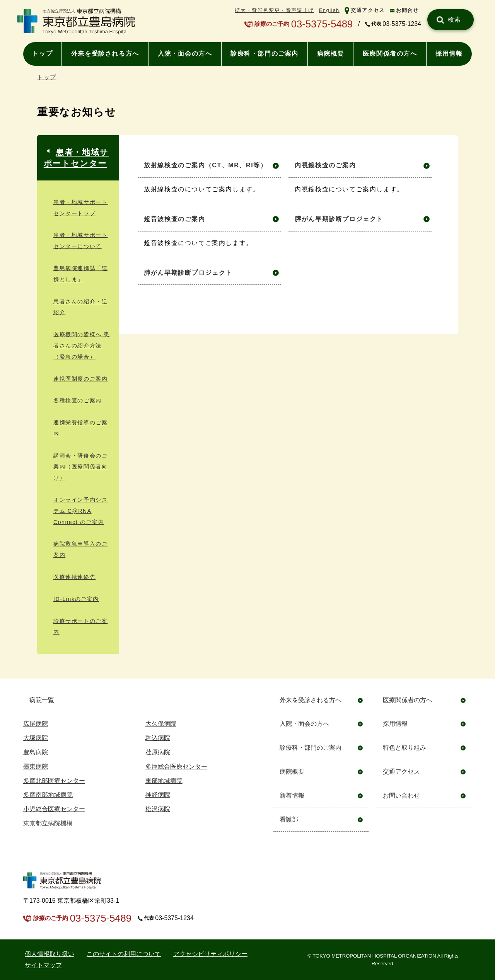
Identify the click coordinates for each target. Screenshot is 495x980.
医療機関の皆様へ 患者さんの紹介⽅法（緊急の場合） (82, 345)
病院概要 (331, 54)
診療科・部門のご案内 (265, 54)
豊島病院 (36, 752)
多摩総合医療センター (176, 766)
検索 (455, 20)
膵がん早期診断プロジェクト (339, 219)
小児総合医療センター (54, 809)
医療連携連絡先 (74, 577)
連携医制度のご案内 (80, 379)
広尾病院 (36, 724)
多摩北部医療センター (54, 781)
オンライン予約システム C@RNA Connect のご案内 (80, 511)
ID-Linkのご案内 (76, 599)
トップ (42, 54)
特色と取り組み (405, 748)
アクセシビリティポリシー (210, 954)
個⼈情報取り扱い (49, 954)
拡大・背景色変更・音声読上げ (274, 10)
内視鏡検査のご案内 (325, 165)
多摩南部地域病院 (48, 795)
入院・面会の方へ (185, 54)
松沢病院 (158, 809)
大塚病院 (36, 738)
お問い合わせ (401, 795)
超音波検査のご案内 (174, 219)
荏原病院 (158, 752)
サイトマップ (43, 965)
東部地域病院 (164, 781)
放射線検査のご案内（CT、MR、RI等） (205, 165)
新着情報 (292, 795)
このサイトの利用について (124, 954)
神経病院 (158, 795)
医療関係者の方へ (390, 54)
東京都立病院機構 (48, 823)
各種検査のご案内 (78, 400)
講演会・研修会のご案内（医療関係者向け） (80, 467)
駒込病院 (158, 738)
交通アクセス (368, 10)
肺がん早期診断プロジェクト (188, 273)
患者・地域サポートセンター (76, 158)
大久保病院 (161, 724)
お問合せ (407, 10)
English (329, 10)
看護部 (289, 819)
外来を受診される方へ (105, 54)
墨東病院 (36, 766)
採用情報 (449, 54)
